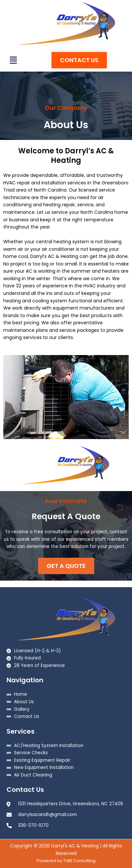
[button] (13, 60)
